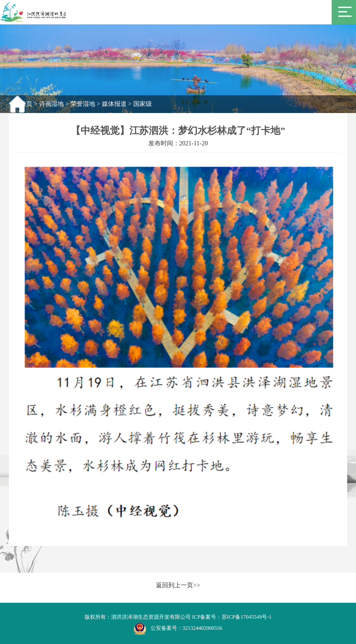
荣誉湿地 (83, 104)
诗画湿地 (51, 104)
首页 (26, 104)
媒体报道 (114, 104)
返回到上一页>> (178, 585)
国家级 (143, 104)
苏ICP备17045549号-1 (247, 617)
